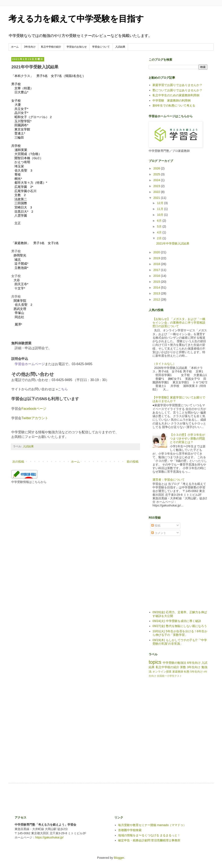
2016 (157, 276)
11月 (161, 209)
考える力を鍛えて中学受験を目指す (76, 19)
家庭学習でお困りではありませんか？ (177, 85)
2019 (157, 258)
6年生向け (194, 663)
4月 (160, 232)
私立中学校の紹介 (51, 47)
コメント (159, 533)
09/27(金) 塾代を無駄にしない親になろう (180, 626)
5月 (160, 226)
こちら (63, 389)
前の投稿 (133, 462)
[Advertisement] (180, 576)
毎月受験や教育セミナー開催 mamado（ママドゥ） (152, 825)
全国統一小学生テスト (169, 676)
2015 (157, 282)
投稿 (156, 526)
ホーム (15, 47)
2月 (160, 238)
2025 (157, 174)
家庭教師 (178, 672)
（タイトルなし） (164, 364)
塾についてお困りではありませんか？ (177, 90)
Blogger (119, 858)
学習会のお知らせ (77, 47)
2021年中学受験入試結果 (173, 243)
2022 (157, 192)
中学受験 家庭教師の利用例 (172, 100)
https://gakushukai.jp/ (49, 837)
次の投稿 (18, 462)
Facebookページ (34, 409)
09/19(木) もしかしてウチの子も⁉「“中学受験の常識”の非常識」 (180, 642)
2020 (157, 252)
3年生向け (30, 47)
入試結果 (120, 47)
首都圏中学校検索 (130, 830)
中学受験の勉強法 (175, 663)
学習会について (101, 47)
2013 (157, 293)
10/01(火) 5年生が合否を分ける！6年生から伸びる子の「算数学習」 (180, 633)
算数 (183, 667)
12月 (161, 203)
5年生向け (197, 672)
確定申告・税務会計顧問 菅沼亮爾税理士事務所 (149, 840)
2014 (157, 288)
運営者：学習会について (169, 480)
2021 (157, 198)
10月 (161, 215)
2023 (157, 186)
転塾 (187, 672)
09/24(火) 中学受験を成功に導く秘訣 (177, 621)
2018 (157, 264)
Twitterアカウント (35, 418)
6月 (160, 221)
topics (155, 662)
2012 (157, 299)
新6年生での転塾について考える (174, 105)
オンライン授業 (162, 672)
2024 (157, 180)
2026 (157, 168)
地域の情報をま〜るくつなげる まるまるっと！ (149, 835)
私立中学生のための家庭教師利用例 (176, 95)
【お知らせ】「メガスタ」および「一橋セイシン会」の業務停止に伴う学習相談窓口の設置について (179, 323)
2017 (157, 270)
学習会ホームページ (30, 364)
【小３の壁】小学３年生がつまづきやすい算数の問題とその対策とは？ (187, 438)
